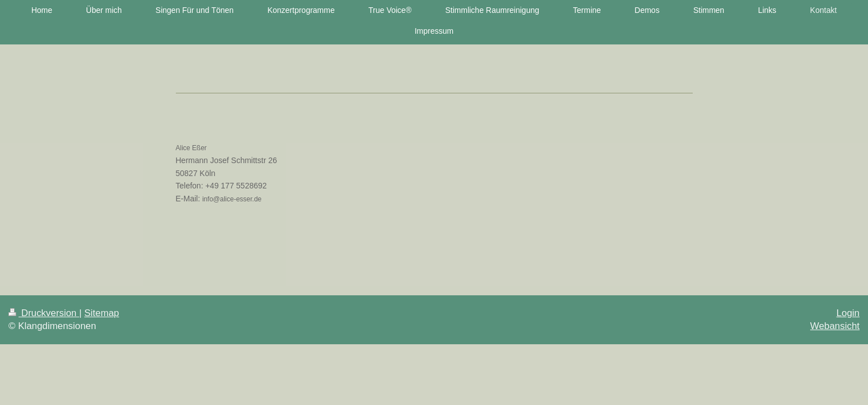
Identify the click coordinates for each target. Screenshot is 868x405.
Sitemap (102, 313)
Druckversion (44, 313)
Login (848, 313)
